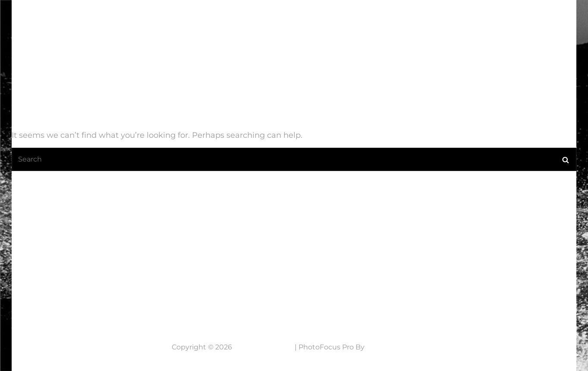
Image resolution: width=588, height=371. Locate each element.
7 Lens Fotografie (67, 18)
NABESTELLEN (502, 24)
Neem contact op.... (76, 295)
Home (228, 24)
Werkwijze (438, 24)
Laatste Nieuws (284, 24)
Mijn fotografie (364, 24)
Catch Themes (391, 347)
